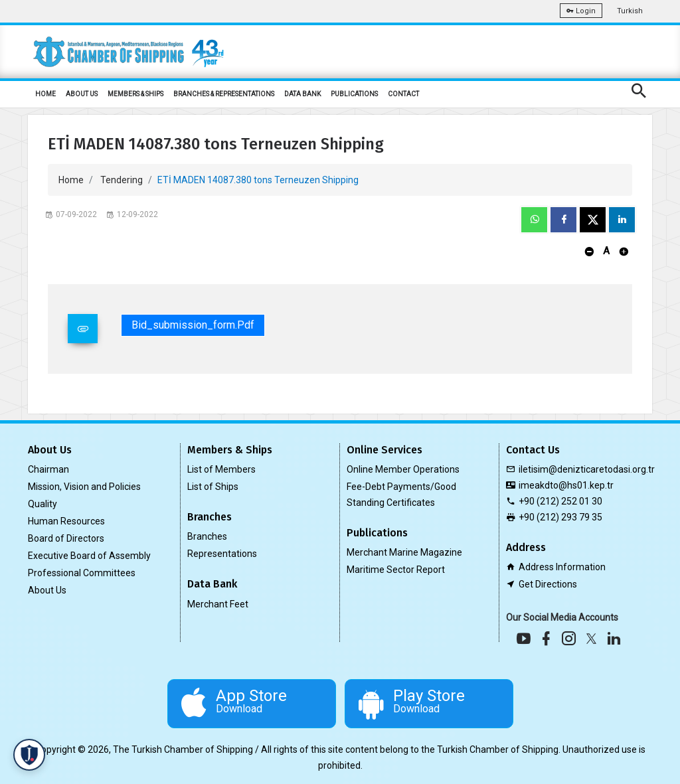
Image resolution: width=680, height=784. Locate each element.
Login (581, 11)
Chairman (48, 469)
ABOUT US (82, 94)
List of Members (221, 469)
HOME (45, 94)
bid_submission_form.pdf (193, 325)
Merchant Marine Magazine (404, 552)
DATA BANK (302, 94)
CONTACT (403, 94)
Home (71, 180)
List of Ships (213, 487)
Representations (222, 554)
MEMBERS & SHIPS (135, 94)
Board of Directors (66, 538)
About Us (47, 590)
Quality (42, 504)
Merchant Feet (218, 604)
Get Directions (548, 584)
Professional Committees (82, 573)
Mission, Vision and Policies (84, 487)
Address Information (562, 567)
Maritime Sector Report (396, 570)
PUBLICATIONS (354, 94)
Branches (207, 536)
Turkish (630, 11)
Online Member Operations (403, 469)
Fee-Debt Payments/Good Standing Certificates (401, 495)
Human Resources (66, 521)
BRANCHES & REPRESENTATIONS (224, 94)
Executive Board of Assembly (89, 556)
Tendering (122, 180)
